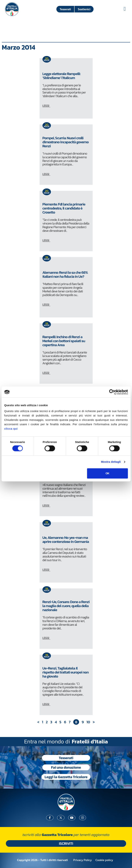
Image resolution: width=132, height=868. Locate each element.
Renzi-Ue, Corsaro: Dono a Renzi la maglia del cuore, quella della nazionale (66, 606)
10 (88, 722)
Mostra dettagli (111, 462)
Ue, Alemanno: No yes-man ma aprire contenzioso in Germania (66, 540)
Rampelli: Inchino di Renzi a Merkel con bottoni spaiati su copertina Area (64, 341)
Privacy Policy (82, 860)
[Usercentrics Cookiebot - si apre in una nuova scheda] (112, 392)
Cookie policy (104, 860)
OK (107, 473)
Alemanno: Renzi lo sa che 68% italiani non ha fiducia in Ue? (65, 274)
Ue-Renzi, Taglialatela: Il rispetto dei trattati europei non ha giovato (66, 672)
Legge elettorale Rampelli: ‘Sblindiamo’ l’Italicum (62, 76)
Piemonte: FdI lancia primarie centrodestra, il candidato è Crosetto (64, 208)
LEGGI (46, 106)
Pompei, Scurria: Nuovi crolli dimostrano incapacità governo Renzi (66, 142)
